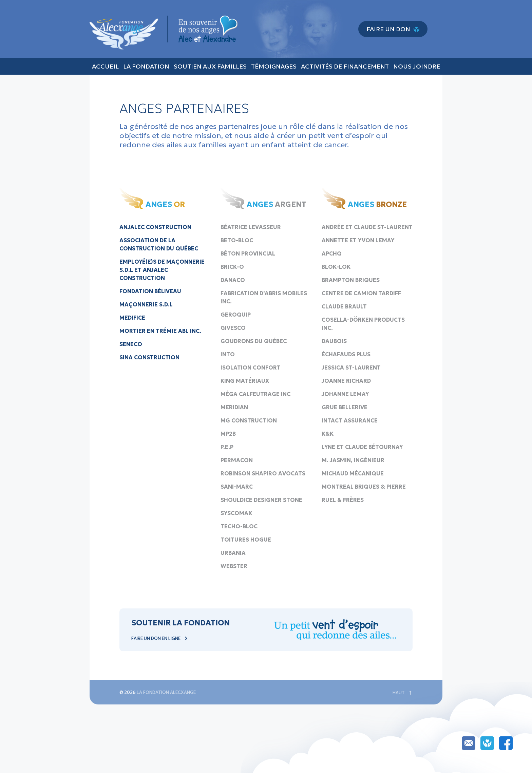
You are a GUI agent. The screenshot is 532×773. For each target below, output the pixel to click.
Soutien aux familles (210, 66)
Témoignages (274, 66)
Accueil (105, 66)
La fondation (146, 66)
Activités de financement (345, 66)
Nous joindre (417, 66)
